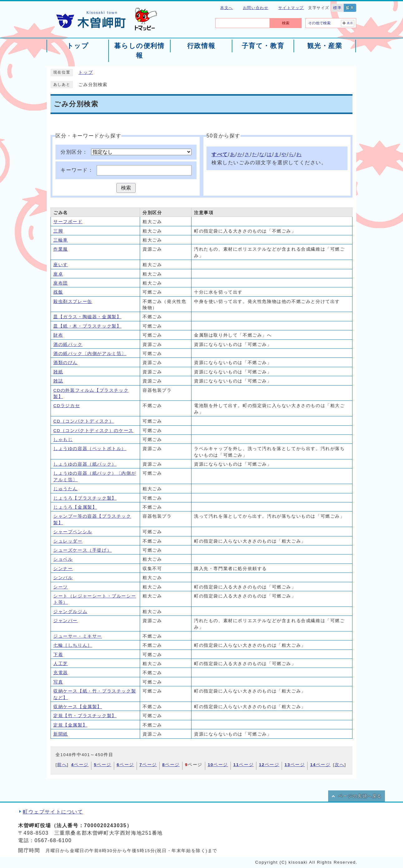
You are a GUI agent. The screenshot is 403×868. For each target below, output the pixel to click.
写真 (58, 682)
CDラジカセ (67, 406)
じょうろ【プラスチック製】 (85, 498)
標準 (337, 8)
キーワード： (77, 170)
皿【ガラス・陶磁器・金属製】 (87, 317)
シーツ (61, 587)
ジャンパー (66, 621)
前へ (62, 765)
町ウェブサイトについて (53, 812)
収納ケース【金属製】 (78, 707)
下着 (58, 655)
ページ (80, 765)
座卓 (58, 274)
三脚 (58, 231)
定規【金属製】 (70, 725)
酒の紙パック (68, 345)
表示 (350, 23)
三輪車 (61, 240)
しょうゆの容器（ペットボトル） (90, 449)
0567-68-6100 (53, 840)
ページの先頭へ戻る (360, 796)
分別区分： (74, 152)
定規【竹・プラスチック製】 (85, 716)
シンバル (63, 578)
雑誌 (58, 381)
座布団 (61, 283)
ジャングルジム (70, 612)
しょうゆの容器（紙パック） (85, 464)
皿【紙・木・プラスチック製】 (87, 326)
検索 (286, 23)
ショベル (63, 559)
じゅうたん (66, 489)
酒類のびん (66, 363)
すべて (220, 154)
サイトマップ (291, 8)
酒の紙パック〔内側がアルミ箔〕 (90, 354)
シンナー (63, 569)
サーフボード (68, 222)
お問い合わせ (256, 8)
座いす (61, 265)
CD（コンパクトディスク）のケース (93, 431)
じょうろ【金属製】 (75, 507)
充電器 (61, 673)
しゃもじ (63, 440)
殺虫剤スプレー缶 (73, 302)
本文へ (227, 8)
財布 (58, 335)
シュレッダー (68, 541)
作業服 (61, 249)
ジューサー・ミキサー (78, 636)
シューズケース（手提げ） (83, 550)
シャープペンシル (73, 532)
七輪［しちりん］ (73, 645)
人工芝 (61, 664)
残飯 (58, 292)
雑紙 (58, 372)
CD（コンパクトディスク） (84, 421)
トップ (86, 72)
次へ (340, 765)
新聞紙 (61, 734)
